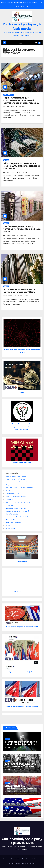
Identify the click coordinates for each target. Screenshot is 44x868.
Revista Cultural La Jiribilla (16, 496)
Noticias (6, 160)
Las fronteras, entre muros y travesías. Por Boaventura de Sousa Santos (22, 229)
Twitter (18, 864)
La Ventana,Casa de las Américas (18, 482)
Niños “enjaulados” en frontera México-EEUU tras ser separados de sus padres (22, 166)
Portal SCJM (10, 505)
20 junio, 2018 (11, 172)
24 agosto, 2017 (11, 296)
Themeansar (37, 859)
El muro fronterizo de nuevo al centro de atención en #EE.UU (19, 291)
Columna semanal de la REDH (22, 463)
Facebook (12, 864)
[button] (36, 43)
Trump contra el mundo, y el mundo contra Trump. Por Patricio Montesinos (21, 744)
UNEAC (8, 491)
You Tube (25, 864)
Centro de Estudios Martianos (17, 508)
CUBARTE (9, 499)
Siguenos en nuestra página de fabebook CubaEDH (22, 627)
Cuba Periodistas (12, 514)
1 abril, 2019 (10, 107)
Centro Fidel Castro (13, 494)
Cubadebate (10, 520)
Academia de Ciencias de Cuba (17, 517)
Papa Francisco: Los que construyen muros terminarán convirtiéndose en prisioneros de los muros (21, 102)
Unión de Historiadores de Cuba (18, 502)
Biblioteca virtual (22, 561)
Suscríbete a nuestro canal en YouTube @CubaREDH (22, 706)
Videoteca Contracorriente (22, 592)
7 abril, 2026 (12, 748)
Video (7, 808)
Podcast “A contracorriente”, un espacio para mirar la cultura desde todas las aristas (22, 427)
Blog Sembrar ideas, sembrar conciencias (21, 485)
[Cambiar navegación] (21, 43)
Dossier (22, 392)
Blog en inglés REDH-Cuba (16, 476)
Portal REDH (10, 529)
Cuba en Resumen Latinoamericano (19, 488)
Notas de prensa (9, 95)
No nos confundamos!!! (18, 810)
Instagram (32, 864)
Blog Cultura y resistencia (15, 479)
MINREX (9, 526)
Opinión (6, 223)
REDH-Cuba (21, 107)
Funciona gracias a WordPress (12, 859)
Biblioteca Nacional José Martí (17, 511)
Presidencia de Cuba (13, 523)
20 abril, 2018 (11, 235)
